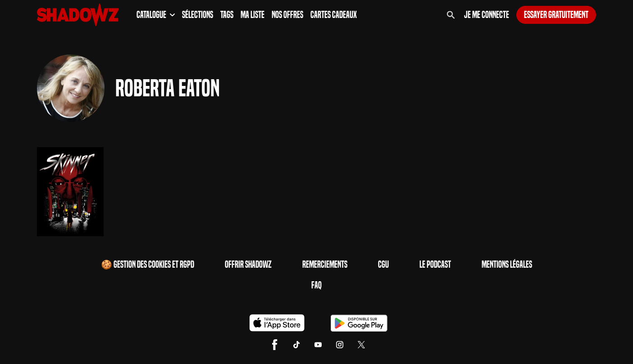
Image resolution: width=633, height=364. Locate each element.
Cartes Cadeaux (334, 15)
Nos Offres (287, 15)
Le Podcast (435, 265)
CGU (383, 265)
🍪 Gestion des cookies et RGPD (148, 265)
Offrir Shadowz (248, 265)
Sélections (198, 15)
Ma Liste (253, 15)
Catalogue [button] (156, 15)
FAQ (316, 285)
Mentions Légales (507, 265)
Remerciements (325, 265)
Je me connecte (487, 15)
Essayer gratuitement (556, 15)
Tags (227, 15)
